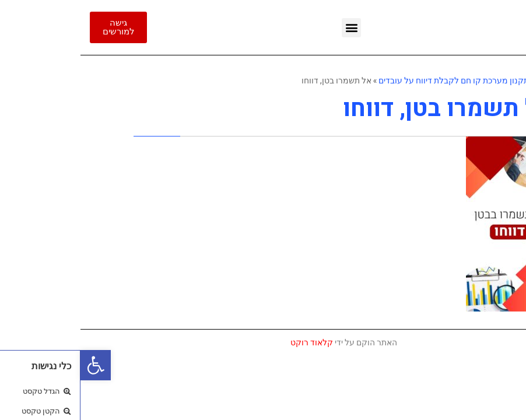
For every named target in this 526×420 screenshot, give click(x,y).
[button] (15, 365)
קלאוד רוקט (231, 342)
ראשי (464, 80)
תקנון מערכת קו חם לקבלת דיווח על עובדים (373, 80)
